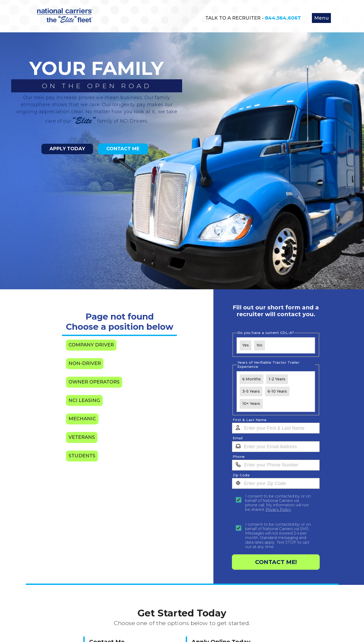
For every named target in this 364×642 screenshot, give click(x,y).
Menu (322, 18)
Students (82, 456)
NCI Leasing (84, 400)
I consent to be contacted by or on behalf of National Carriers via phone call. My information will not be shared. (278, 503)
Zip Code (241, 475)
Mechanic (82, 419)
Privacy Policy (278, 509)
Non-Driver (85, 363)
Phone (239, 457)
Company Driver (91, 345)
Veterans (82, 437)
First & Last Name (250, 420)
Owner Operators (94, 382)
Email (238, 438)
